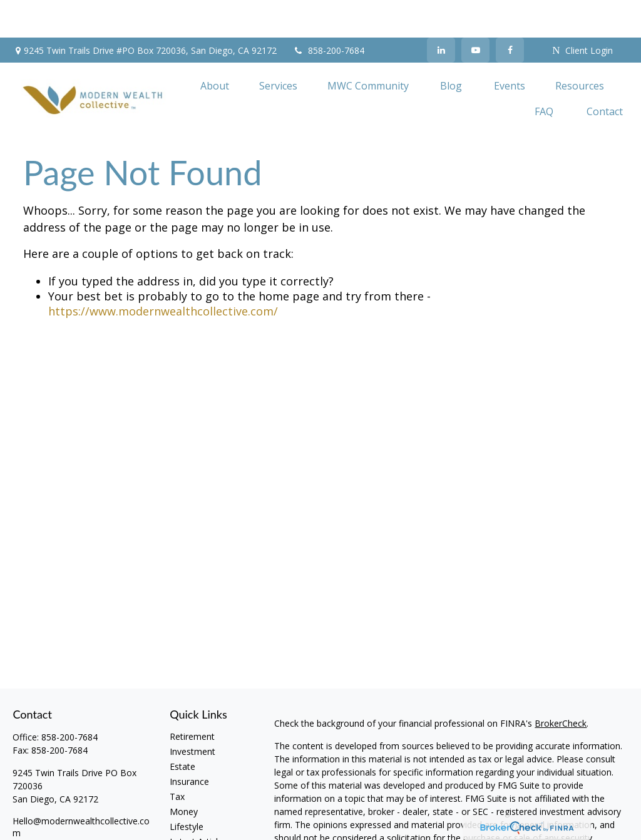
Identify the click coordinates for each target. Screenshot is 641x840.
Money (184, 774)
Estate (182, 729)
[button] (215, 48)
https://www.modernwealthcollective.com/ (163, 274)
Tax (177, 759)
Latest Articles (198, 804)
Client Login (582, 13)
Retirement (192, 699)
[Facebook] (510, 13)
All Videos (189, 819)
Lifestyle (187, 789)
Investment (192, 714)
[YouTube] (475, 13)
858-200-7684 (328, 13)
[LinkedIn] (441, 13)
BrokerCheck (561, 686)
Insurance (189, 744)
